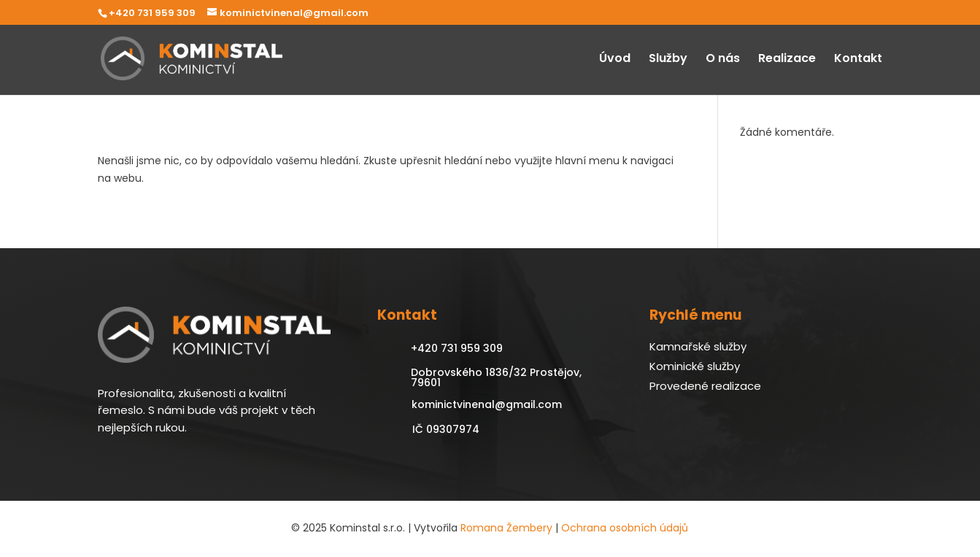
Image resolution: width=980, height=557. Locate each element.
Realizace (787, 60)
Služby (668, 60)
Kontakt (858, 60)
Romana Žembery (506, 528)
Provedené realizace (705, 386)
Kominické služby (695, 366)
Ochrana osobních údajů (625, 528)
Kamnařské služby (698, 346)
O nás (723, 60)
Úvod (615, 60)
